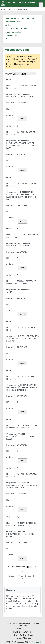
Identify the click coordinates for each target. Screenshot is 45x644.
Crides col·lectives (12, 22)
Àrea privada (10, 39)
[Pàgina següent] (20, 583)
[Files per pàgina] (29, 567)
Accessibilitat (24, 642)
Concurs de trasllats (13, 32)
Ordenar (8, 74)
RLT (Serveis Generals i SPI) (16, 28)
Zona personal (11, 35)
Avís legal (37, 642)
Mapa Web (11, 642)
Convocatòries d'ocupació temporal (19, 18)
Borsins (8, 25)
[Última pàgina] (25, 583)
